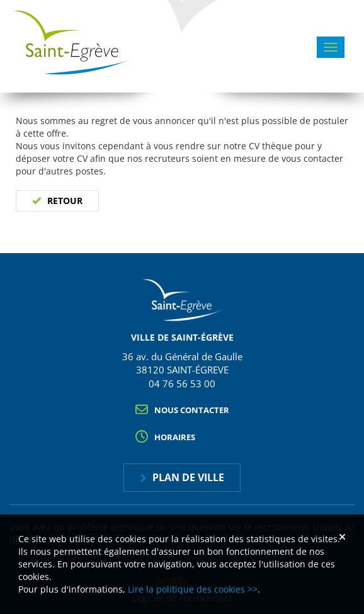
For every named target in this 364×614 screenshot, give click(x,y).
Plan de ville (188, 477)
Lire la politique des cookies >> (193, 589)
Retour (65, 201)
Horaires (175, 437)
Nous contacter (192, 410)
